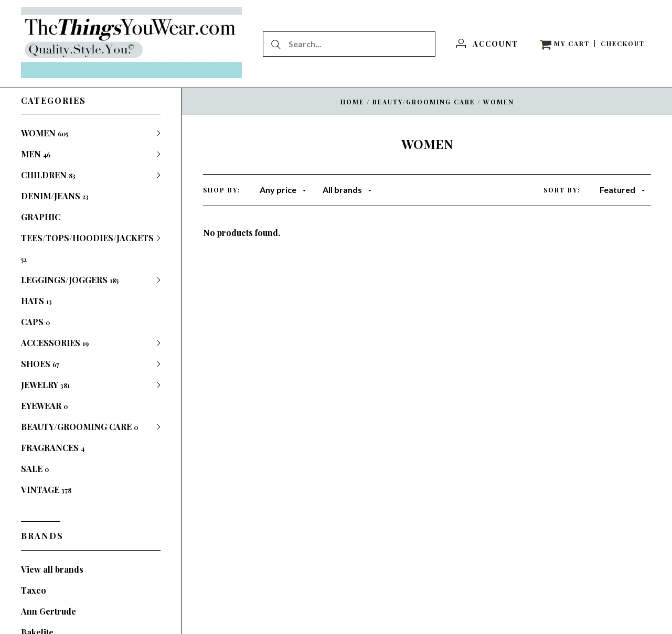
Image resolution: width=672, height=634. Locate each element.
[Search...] (349, 44)
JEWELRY (45, 385)
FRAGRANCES (53, 448)
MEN (36, 154)
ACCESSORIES (55, 343)
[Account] (487, 44)
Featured (622, 190)
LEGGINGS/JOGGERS (70, 280)
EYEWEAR (44, 406)
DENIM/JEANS (55, 196)
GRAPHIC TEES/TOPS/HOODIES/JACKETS (87, 238)
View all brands (52, 569)
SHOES (40, 364)
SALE (35, 469)
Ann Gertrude (49, 611)
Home (352, 102)
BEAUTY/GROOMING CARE (79, 427)
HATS (36, 301)
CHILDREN (48, 175)
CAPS (35, 322)
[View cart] (564, 44)
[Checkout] (623, 44)
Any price (283, 190)
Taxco (34, 590)
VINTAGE (46, 490)
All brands (347, 190)
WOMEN (45, 133)
